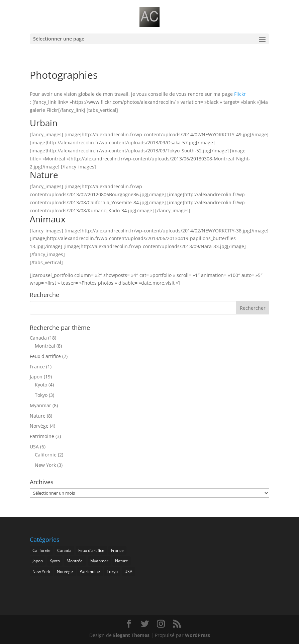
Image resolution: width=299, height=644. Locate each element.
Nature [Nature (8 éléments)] (122, 561)
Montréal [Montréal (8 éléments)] (75, 561)
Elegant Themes (131, 635)
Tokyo (41, 395)
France (37, 367)
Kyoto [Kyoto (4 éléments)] (55, 561)
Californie (46, 455)
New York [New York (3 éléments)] (41, 571)
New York (45, 465)
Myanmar (40, 405)
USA (34, 447)
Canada (38, 338)
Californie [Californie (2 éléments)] (41, 550)
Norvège (39, 426)
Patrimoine (42, 436)
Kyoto (41, 385)
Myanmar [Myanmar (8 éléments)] (99, 561)
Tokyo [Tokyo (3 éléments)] (112, 571)
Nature (38, 416)
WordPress (197, 635)
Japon (36, 377)
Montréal (45, 346)
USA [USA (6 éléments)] (128, 571)
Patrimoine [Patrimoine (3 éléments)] (90, 571)
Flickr (240, 94)
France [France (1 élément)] (117, 550)
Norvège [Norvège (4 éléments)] (65, 571)
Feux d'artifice (45, 356)
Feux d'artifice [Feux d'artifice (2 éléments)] (91, 550)
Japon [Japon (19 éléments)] (38, 561)
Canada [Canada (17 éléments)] (64, 550)
